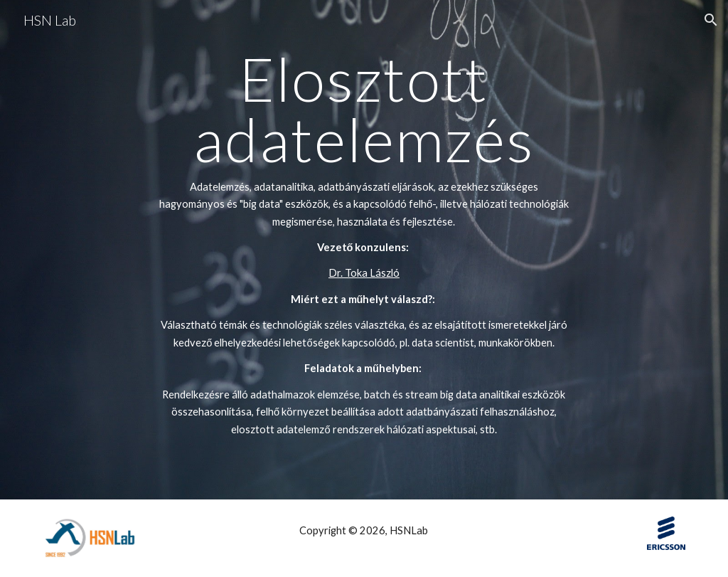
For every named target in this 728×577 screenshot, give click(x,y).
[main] (364, 250)
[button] (711, 20)
